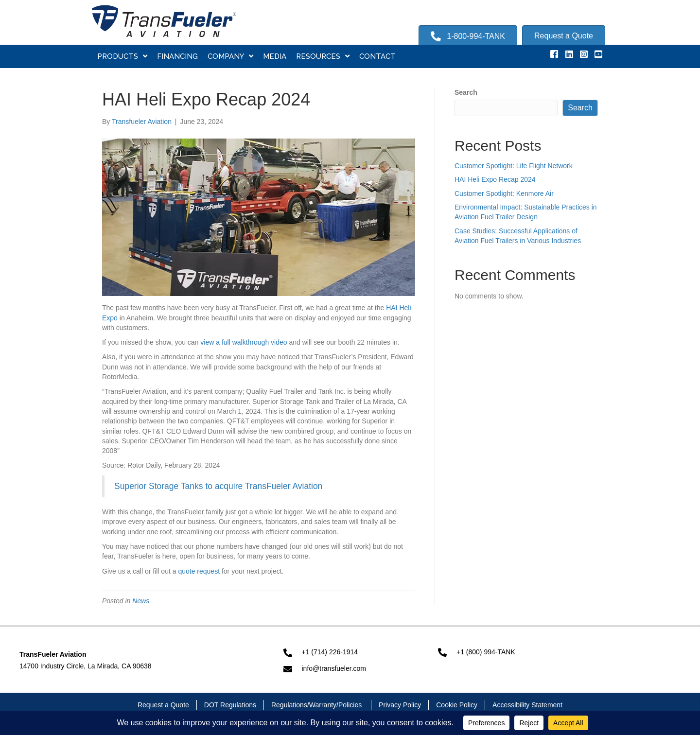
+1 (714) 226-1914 (330, 652)
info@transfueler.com (334, 668)
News (141, 601)
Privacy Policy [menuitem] (400, 705)
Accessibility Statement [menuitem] (527, 705)
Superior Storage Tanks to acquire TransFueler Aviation (218, 486)
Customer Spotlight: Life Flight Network (514, 166)
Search (466, 92)
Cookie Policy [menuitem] (457, 705)
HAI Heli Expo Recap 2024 (495, 179)
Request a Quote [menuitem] (163, 705)
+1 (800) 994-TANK (486, 652)
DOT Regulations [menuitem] (230, 705)
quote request (199, 571)
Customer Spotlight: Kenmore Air (504, 193)
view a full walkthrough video (244, 342)
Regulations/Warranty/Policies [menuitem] (317, 705)
